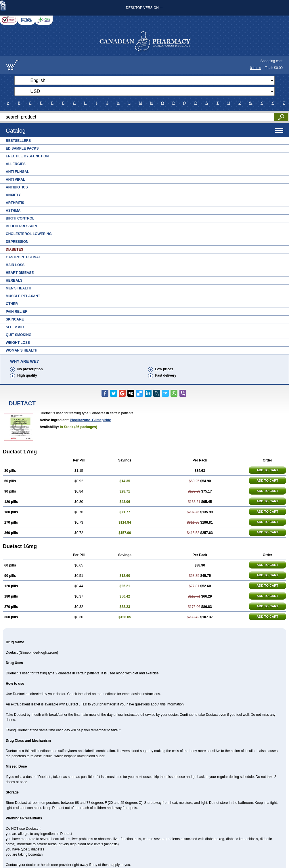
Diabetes (15, 249)
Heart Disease (20, 273)
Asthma (13, 211)
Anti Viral (15, 180)
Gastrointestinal (23, 257)
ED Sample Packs (22, 148)
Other (12, 304)
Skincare (15, 319)
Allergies (16, 164)
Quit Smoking (19, 335)
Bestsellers (18, 141)
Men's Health (19, 288)
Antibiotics (17, 187)
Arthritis (15, 203)
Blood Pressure (22, 226)
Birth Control (20, 218)
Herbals (14, 281)
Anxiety (13, 195)
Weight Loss (18, 343)
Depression (17, 242)
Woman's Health (22, 350)
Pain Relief (16, 312)
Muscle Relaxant (23, 296)
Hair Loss (15, 265)
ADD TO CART (267, 470)
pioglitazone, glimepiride (90, 420)
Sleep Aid (15, 327)
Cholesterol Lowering (29, 234)
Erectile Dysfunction (27, 156)
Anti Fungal (17, 172)
